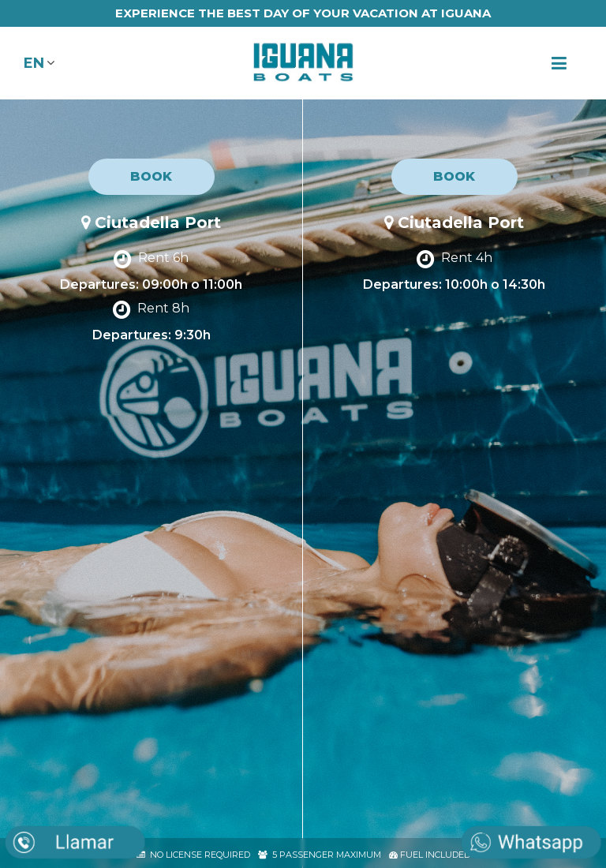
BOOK (151, 176)
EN (34, 63)
